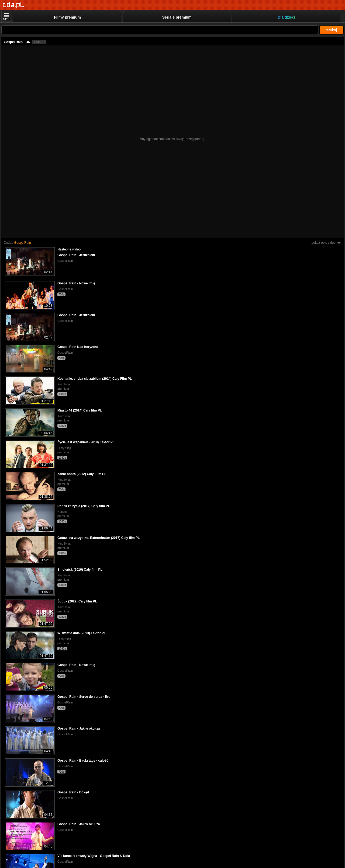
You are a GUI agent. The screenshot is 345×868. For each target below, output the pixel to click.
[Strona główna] (13, 5)
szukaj (332, 30)
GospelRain (23, 243)
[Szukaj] (160, 30)
